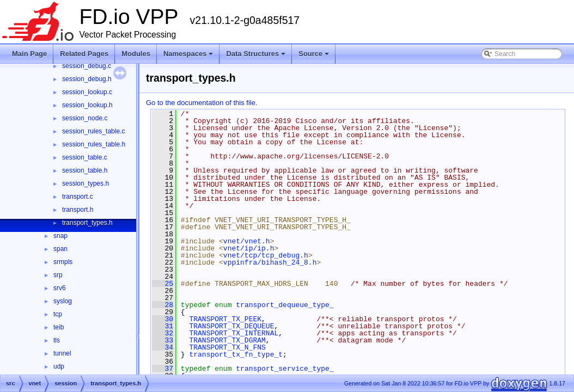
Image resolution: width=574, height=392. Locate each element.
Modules (136, 54)
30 (163, 319)
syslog (63, 301)
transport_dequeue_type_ (285, 305)
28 (163, 305)
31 (163, 326)
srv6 (60, 288)
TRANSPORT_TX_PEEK (225, 319)
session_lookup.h (87, 105)
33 (163, 340)
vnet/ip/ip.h (249, 248)
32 (163, 333)
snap (60, 236)
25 (163, 284)
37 (163, 369)
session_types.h (86, 183)
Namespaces (188, 54)
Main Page (29, 54)
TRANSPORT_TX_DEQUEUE (231, 326)
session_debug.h (87, 79)
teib (59, 327)
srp (58, 275)
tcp (58, 314)
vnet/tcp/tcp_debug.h (266, 255)
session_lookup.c (87, 92)
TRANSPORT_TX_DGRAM (227, 340)
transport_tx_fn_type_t (236, 354)
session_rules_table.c (93, 131)
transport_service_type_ (285, 369)
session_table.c (85, 157)
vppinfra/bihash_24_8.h (270, 262)
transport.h (78, 210)
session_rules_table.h (94, 144)
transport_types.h (87, 223)
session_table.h (85, 170)
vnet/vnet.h (247, 241)
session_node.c (85, 118)
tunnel (62, 353)
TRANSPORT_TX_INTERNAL (234, 333)
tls (57, 340)
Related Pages (84, 54)
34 (163, 347)
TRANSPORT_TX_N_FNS (227, 347)
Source (314, 54)
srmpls (63, 262)
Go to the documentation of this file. (202, 103)
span (60, 249)
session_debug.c (87, 66)
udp (59, 366)
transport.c (78, 197)
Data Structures (256, 54)
